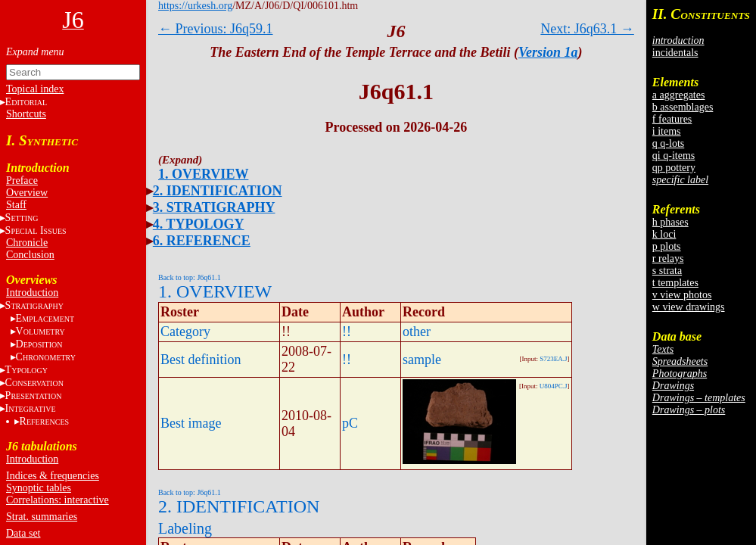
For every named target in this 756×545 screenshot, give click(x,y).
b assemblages (683, 107)
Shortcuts (26, 114)
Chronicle (27, 243)
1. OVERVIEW (203, 174)
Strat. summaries (42, 517)
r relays (668, 258)
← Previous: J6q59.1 (216, 29)
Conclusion (30, 255)
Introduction (32, 293)
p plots (667, 246)
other (417, 332)
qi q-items (674, 156)
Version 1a (548, 52)
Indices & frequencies (53, 476)
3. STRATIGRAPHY (214, 207)
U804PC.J (554, 386)
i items (667, 131)
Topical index (35, 89)
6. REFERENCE (202, 241)
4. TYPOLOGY (199, 224)
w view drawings (689, 307)
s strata (667, 271)
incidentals (675, 53)
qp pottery (674, 168)
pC (350, 423)
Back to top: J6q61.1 (190, 277)
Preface (22, 181)
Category (185, 332)
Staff (16, 205)
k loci (664, 234)
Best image (191, 423)
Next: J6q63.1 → (587, 29)
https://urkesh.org (195, 6)
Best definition (201, 360)
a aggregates (679, 95)
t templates (675, 283)
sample (422, 360)
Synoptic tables (39, 488)
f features (672, 119)
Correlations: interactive (58, 500)
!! (347, 332)
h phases (670, 222)
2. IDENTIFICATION (218, 191)
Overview (27, 193)
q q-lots (668, 143)
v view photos (682, 295)
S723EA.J (553, 359)
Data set (23, 533)
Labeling (185, 528)
